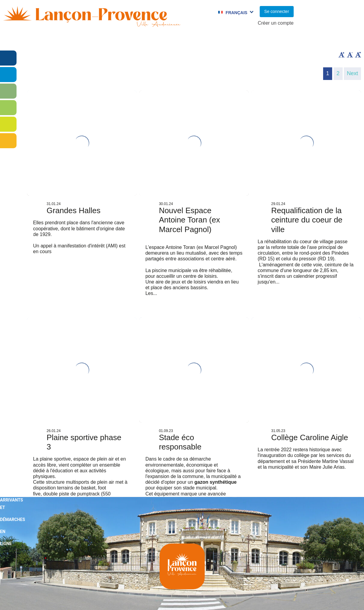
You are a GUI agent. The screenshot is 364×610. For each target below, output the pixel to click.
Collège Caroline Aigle (310, 437)
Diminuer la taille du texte (350, 55)
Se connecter (277, 11)
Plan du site (241, 596)
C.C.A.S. (247, 41)
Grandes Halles (73, 210)
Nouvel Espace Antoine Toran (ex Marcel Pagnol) (190, 220)
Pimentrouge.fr (343, 596)
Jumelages (212, 41)
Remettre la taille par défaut (358, 55)
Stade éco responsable (180, 442)
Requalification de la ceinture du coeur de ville (307, 220)
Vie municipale (52, 41)
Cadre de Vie (286, 41)
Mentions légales (290, 596)
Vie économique (334, 41)
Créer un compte (275, 23)
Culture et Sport (167, 41)
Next (352, 73)
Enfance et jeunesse (108, 41)
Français (237, 13)
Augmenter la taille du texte (341, 55)
